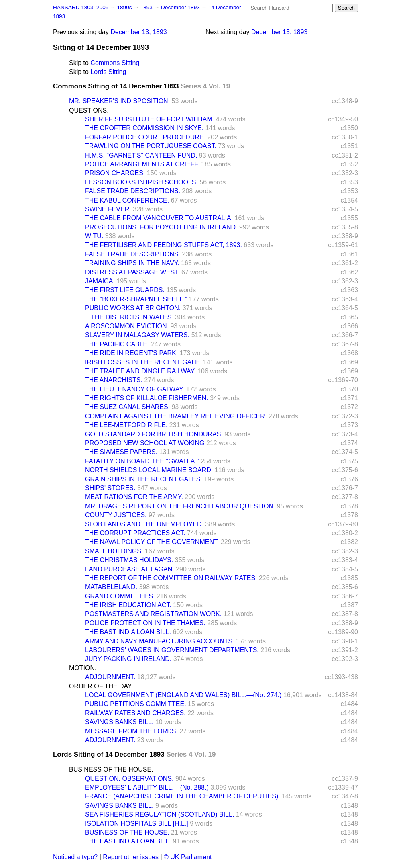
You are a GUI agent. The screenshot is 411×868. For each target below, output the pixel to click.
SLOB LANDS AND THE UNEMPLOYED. (144, 524)
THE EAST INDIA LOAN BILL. (128, 841)
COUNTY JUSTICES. (116, 515)
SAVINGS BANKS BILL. (119, 722)
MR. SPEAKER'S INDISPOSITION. (119, 101)
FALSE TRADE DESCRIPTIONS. (133, 191)
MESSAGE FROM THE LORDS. (131, 731)
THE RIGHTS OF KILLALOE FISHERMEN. (147, 398)
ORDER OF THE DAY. (101, 686)
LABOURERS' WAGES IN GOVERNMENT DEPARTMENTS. (172, 650)
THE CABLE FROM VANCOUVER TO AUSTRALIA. (159, 218)
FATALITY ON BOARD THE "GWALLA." (142, 461)
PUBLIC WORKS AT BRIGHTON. (133, 308)
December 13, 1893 (139, 32)
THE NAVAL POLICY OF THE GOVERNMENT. (152, 542)
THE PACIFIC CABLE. (117, 344)
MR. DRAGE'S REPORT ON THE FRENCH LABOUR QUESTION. (180, 506)
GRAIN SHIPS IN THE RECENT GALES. (144, 479)
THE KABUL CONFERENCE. (127, 200)
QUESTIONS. (89, 110)
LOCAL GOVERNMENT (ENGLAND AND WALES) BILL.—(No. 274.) (183, 695)
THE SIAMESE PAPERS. (121, 452)
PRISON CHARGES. (115, 173)
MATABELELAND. (111, 587)
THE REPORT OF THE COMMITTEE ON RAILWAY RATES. (171, 578)
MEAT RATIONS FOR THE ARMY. (134, 497)
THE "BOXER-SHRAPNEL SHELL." (136, 299)
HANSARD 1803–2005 (81, 7)
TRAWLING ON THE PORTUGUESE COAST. (151, 146)
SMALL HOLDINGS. (114, 551)
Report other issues (131, 857)
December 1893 (181, 7)
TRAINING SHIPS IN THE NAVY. (132, 263)
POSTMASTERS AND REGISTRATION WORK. (153, 614)
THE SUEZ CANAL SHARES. (127, 407)
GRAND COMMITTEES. (120, 596)
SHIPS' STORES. (110, 488)
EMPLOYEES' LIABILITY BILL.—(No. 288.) (147, 787)
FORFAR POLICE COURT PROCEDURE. (145, 137)
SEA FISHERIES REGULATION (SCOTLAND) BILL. (160, 814)
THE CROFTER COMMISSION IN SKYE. (144, 128)
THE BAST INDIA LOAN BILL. (128, 632)
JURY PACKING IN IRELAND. (128, 659)
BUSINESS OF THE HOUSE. (111, 769)
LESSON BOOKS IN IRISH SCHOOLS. (141, 182)
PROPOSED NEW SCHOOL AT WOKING (145, 443)
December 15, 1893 (280, 32)
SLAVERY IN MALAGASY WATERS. (137, 335)
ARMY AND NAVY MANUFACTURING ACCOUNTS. (160, 641)
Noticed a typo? (75, 857)
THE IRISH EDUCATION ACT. (128, 605)
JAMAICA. (100, 281)
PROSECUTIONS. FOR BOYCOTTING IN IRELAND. (161, 227)
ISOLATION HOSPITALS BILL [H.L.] (137, 824)
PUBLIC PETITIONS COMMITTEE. (136, 704)
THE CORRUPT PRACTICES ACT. (135, 533)
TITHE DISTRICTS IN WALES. (129, 317)
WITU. (94, 236)
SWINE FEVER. (108, 209)
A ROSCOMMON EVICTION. (127, 326)
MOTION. (83, 668)
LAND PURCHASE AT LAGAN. (130, 569)
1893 (147, 7)
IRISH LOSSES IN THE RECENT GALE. (143, 362)
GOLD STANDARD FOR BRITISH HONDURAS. (154, 434)
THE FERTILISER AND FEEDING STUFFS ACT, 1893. (164, 245)
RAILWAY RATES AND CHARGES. (135, 713)
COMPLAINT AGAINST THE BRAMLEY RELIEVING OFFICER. (176, 416)
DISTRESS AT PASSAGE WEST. (132, 272)
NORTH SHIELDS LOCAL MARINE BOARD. (149, 470)
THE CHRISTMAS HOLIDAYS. (129, 560)
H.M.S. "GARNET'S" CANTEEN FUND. (141, 155)
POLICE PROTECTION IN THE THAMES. (145, 623)
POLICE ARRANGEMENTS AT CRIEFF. (142, 164)
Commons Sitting (115, 63)
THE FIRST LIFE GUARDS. (125, 290)
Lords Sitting (108, 72)
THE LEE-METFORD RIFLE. (126, 425)
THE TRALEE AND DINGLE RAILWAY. (140, 371)
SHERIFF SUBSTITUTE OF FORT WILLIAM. (150, 119)
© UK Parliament (188, 857)
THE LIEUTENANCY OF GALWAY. (135, 389)
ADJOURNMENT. (110, 677)
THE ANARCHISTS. (114, 380)
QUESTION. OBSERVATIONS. (129, 779)
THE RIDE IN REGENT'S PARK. (131, 353)
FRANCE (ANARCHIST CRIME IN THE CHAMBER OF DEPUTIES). (183, 796)
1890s (125, 7)
